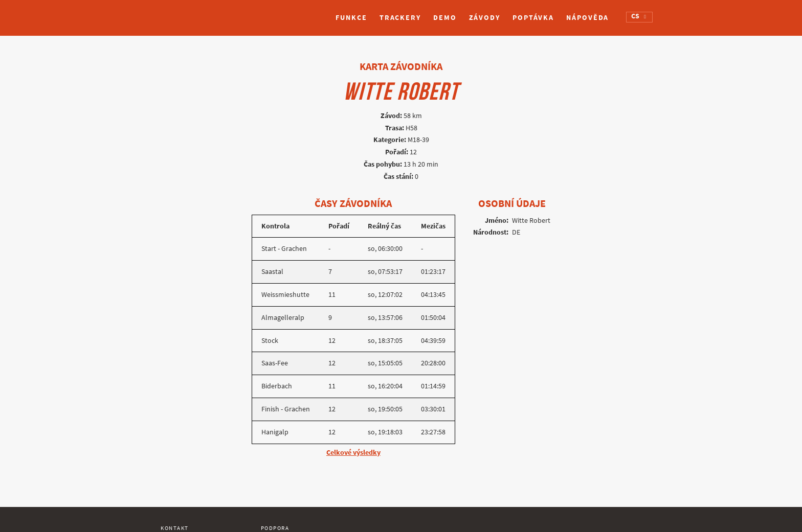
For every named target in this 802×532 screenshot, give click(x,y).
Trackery (400, 18)
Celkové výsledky (353, 453)
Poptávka (533, 18)
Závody (485, 18)
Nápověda (587, 18)
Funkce (351, 18)
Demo (445, 18)
